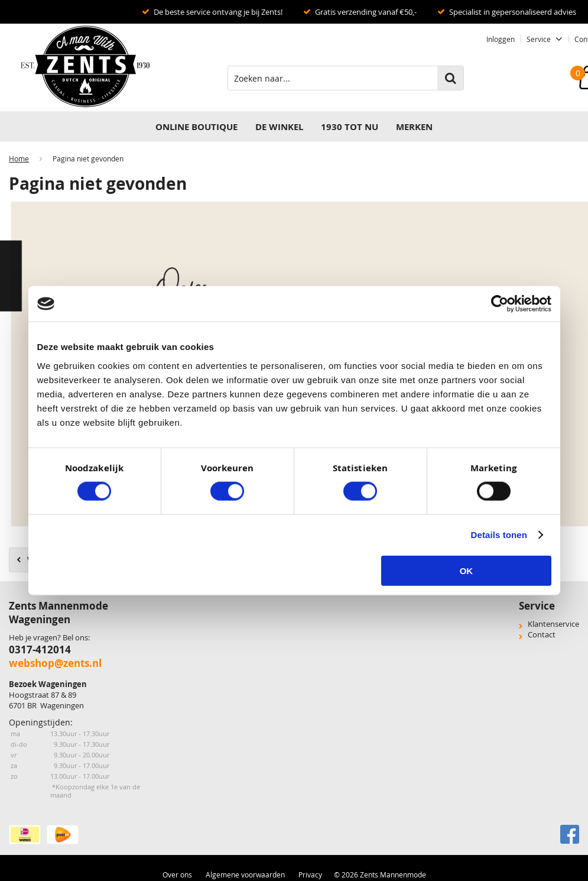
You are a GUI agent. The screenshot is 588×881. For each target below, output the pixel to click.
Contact (542, 634)
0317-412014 (40, 650)
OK (467, 570)
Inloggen (501, 39)
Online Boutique (196, 127)
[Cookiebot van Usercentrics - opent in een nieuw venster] (500, 304)
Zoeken (450, 78)
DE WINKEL (279, 127)
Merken (414, 127)
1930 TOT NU (350, 127)
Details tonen (499, 535)
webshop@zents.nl (55, 663)
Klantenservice (553, 624)
